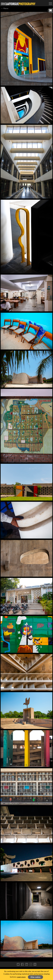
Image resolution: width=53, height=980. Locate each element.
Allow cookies (36, 977)
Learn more (21, 977)
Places (6, 8)
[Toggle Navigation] (50, 3)
